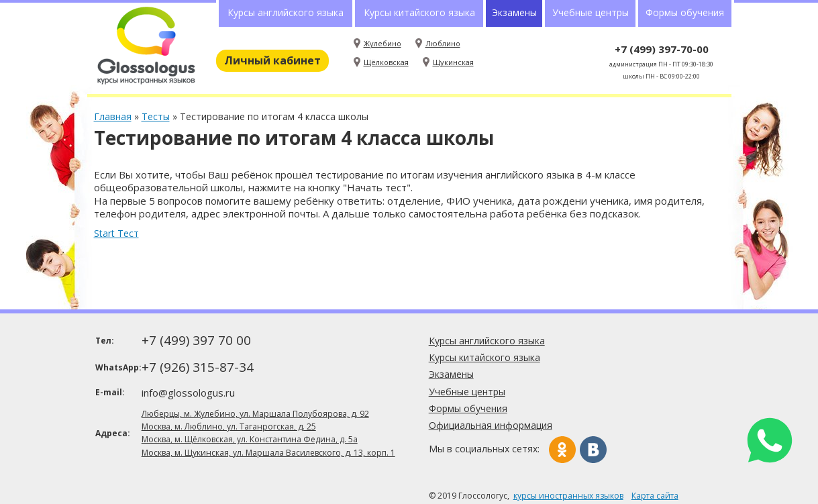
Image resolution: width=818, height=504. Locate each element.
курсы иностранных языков (568, 496)
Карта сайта (655, 496)
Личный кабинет (272, 60)
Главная (113, 116)
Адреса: (113, 433)
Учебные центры (591, 12)
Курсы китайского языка (419, 12)
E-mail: (110, 392)
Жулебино (382, 43)
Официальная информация (491, 425)
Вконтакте (593, 450)
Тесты (156, 116)
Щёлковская (386, 62)
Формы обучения (685, 12)
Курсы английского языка (286, 12)
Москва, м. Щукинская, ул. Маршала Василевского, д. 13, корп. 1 (268, 453)
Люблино (443, 43)
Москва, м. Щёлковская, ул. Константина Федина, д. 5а (250, 439)
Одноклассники (562, 450)
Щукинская (453, 62)
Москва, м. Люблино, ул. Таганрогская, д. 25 (229, 426)
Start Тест (116, 233)
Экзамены (514, 12)
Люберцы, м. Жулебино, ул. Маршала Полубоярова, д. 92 (255, 414)
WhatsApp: (117, 367)
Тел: (105, 341)
